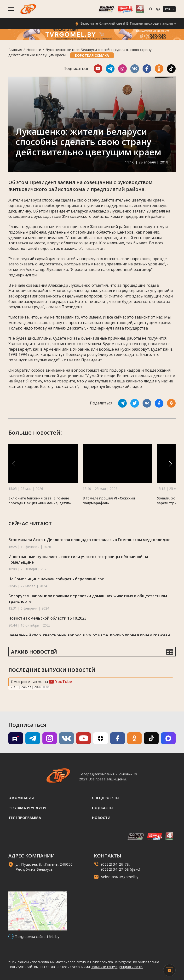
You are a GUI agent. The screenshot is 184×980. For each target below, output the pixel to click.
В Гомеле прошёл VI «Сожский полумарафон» (109, 501)
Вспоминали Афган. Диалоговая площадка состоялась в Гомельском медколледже (89, 540)
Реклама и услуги (27, 808)
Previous (44, 687)
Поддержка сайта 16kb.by (37, 936)
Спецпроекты (106, 798)
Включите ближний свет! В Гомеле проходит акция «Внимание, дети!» (40, 501)
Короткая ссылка (92, 55)
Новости (34, 50)
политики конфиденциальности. (117, 967)
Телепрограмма (25, 818)
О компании (21, 798)
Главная (15, 50)
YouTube (60, 682)
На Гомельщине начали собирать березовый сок (56, 579)
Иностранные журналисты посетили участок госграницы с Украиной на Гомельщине (78, 559)
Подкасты (103, 808)
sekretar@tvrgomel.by (120, 877)
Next (47, 687)
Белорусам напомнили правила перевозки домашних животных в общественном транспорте (88, 599)
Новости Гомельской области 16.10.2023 (47, 618)
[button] (170, 464)
